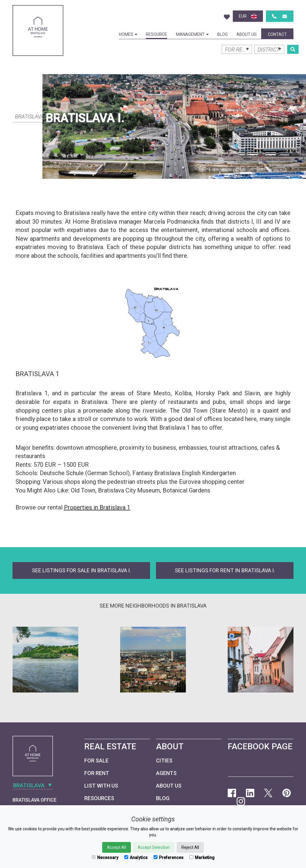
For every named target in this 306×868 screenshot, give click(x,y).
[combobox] (38, 116)
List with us (101, 786)
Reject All (190, 847)
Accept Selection (154, 847)
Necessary (105, 858)
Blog (222, 34)
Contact (277, 34)
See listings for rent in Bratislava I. (225, 570)
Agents (166, 773)
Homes (128, 34)
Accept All (117, 847)
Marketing (202, 858)
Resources (99, 798)
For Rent (97, 773)
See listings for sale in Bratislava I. (81, 570)
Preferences (169, 858)
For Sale (96, 761)
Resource (156, 34)
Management (192, 34)
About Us (247, 34)
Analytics (136, 858)
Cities (164, 761)
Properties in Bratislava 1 (97, 507)
